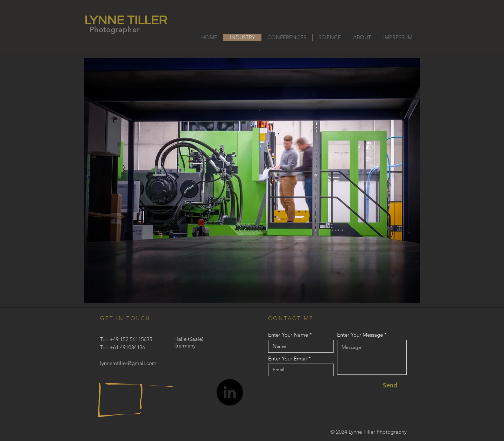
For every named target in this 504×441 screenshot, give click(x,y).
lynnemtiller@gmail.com (128, 363)
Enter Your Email (288, 359)
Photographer (115, 30)
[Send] (390, 385)
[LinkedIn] (230, 392)
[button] (252, 181)
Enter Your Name (288, 335)
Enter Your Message (360, 335)
